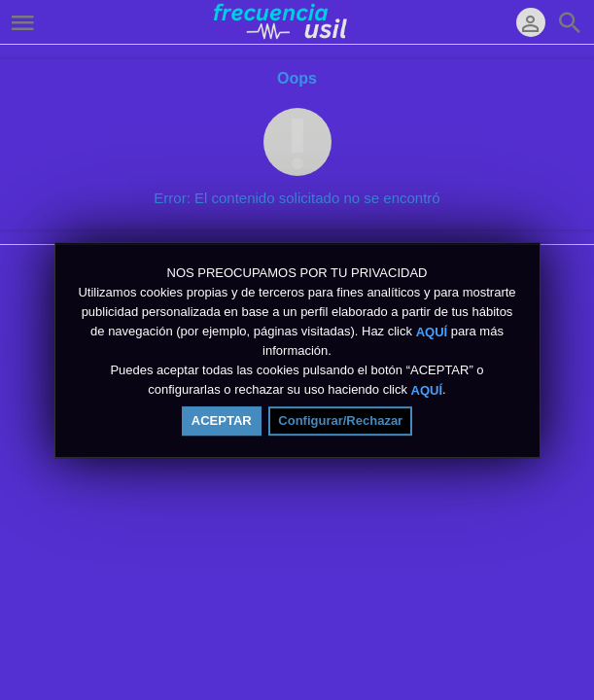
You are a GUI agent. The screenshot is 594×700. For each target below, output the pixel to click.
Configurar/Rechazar (340, 420)
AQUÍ (432, 331)
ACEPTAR (222, 420)
